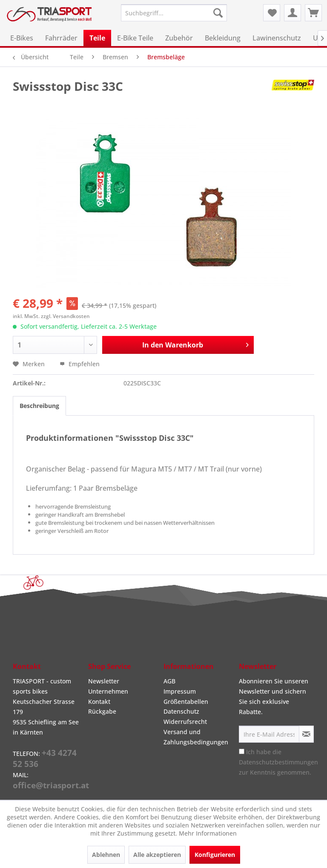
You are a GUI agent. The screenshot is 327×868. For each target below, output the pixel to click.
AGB (169, 681)
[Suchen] (218, 13)
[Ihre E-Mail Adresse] (269, 734)
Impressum (180, 691)
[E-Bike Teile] (135, 38)
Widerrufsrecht (185, 722)
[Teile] (97, 38)
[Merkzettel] (272, 13)
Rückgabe (102, 711)
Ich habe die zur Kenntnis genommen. (278, 762)
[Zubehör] (179, 38)
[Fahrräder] (61, 38)
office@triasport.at (51, 785)
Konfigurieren (215, 855)
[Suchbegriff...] (174, 13)
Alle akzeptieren (157, 855)
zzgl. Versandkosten (65, 316)
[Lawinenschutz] (277, 38)
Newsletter (104, 681)
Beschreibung (39, 406)
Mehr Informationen (208, 833)
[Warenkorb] (313, 13)
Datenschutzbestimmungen (278, 762)
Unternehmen (108, 691)
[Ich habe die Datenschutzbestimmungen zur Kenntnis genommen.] (242, 751)
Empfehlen (80, 364)
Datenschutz (181, 711)
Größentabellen (186, 702)
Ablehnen (106, 855)
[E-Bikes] (22, 38)
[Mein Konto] (293, 13)
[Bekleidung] (223, 38)
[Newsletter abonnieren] (306, 734)
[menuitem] (174, 13)
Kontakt (99, 702)
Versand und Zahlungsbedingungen (196, 737)
